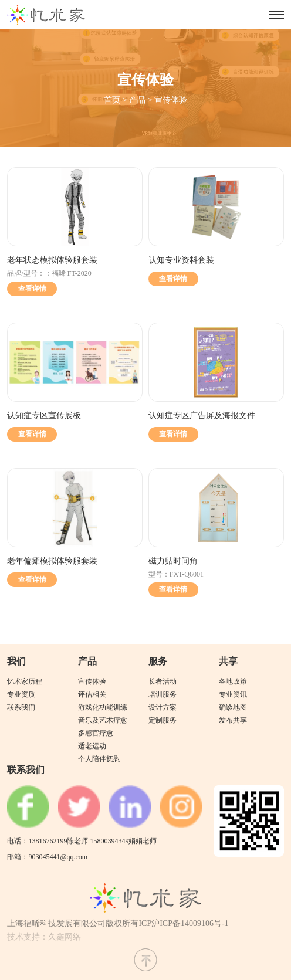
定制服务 (163, 720)
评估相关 (92, 694)
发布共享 (233, 720)
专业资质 (21, 694)
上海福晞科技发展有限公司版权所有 (73, 923)
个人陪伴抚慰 (99, 759)
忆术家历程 (25, 681)
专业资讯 (233, 694)
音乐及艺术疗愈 (103, 720)
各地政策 (233, 681)
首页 (112, 100)
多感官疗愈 (96, 733)
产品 (137, 100)
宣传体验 (171, 100)
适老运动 (92, 746)
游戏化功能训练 (103, 707)
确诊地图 (233, 707)
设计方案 (163, 707)
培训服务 (163, 694)
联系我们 (21, 707)
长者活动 (163, 681)
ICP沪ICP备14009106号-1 (183, 923)
